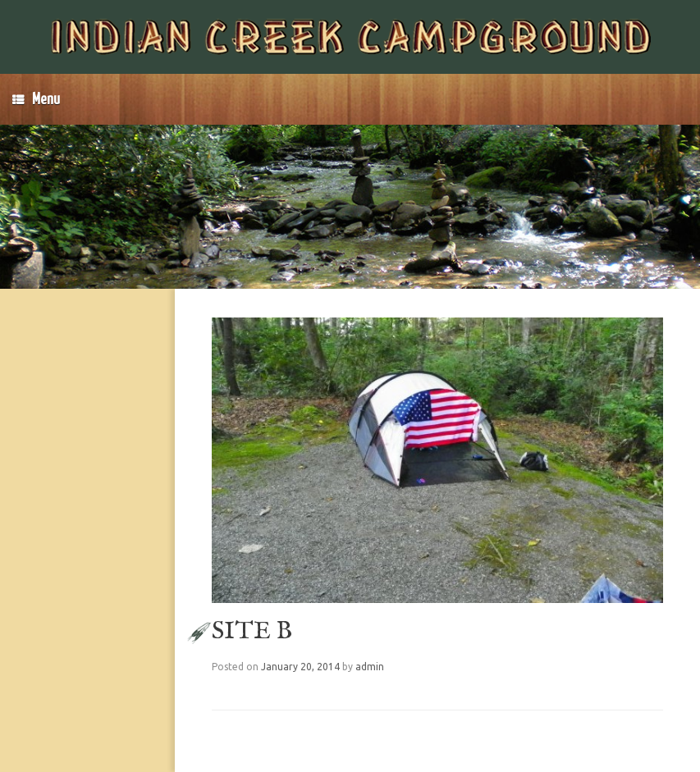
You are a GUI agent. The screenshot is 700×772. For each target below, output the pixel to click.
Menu (36, 99)
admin (370, 667)
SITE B (252, 632)
